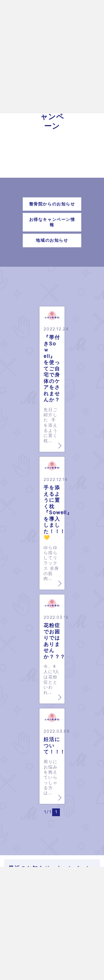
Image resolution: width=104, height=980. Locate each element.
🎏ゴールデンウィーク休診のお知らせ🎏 (55, 885)
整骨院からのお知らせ (52, 204)
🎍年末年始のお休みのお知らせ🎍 (55, 922)
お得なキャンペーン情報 (52, 222)
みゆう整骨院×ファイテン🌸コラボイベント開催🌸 (55, 905)
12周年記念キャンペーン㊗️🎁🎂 (55, 936)
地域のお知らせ (52, 240)
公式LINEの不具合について (55, 951)
